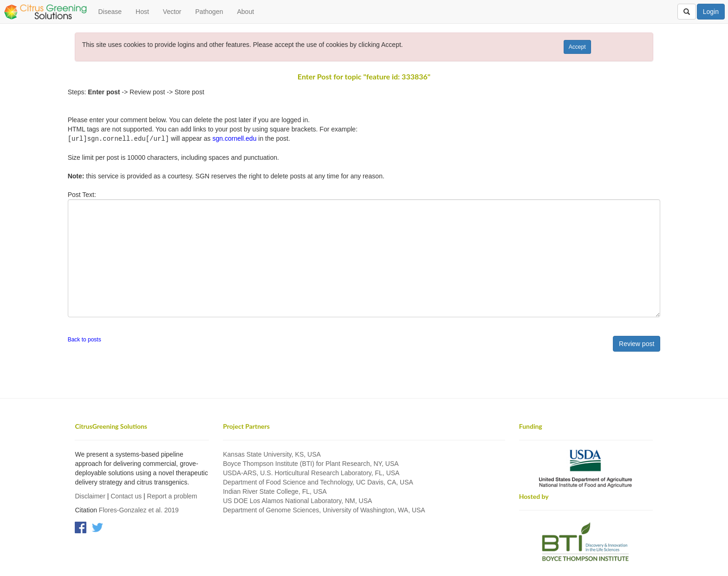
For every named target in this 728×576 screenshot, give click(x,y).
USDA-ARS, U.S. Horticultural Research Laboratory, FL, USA (311, 472)
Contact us (126, 496)
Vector (172, 12)
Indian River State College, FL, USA (275, 491)
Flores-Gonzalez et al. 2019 (139, 510)
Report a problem (172, 496)
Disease (110, 12)
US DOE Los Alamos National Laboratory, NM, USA (297, 500)
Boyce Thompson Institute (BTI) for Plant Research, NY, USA (311, 463)
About (245, 12)
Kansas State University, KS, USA (272, 454)
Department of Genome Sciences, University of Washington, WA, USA (324, 510)
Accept (577, 47)
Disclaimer (90, 496)
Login (711, 12)
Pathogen (209, 12)
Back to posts (84, 339)
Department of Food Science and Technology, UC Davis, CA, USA (318, 482)
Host (142, 12)
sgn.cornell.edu (234, 138)
